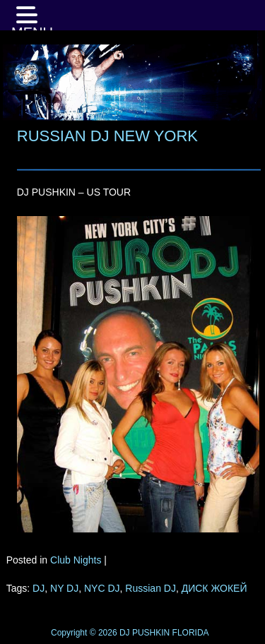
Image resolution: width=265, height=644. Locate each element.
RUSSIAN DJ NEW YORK (107, 136)
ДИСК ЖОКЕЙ (214, 588)
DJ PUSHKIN (144, 633)
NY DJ (64, 588)
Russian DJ (151, 588)
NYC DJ (102, 588)
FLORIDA (191, 633)
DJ (39, 588)
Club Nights (76, 560)
